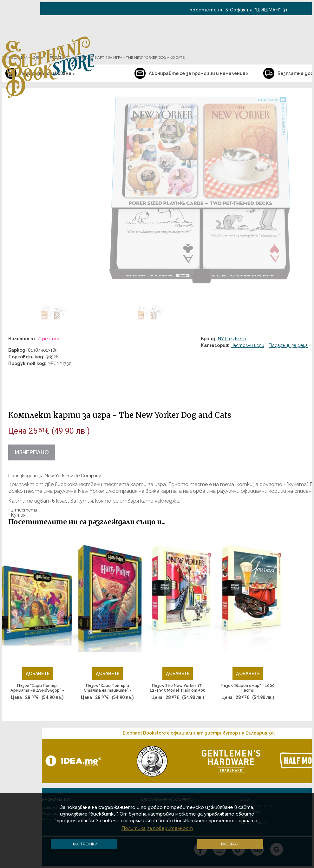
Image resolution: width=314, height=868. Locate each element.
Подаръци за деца (288, 345)
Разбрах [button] (230, 844)
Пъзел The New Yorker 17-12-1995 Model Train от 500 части (178, 688)
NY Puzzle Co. (232, 339)
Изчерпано (32, 452)
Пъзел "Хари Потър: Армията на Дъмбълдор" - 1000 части (37, 688)
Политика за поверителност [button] (157, 828)
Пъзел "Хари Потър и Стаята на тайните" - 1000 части (108, 688)
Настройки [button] (84, 844)
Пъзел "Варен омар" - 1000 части (248, 688)
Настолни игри (247, 345)
